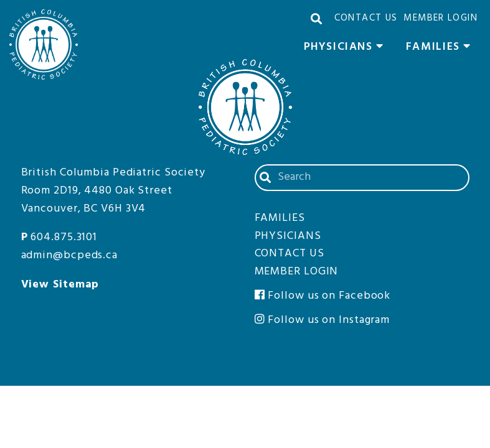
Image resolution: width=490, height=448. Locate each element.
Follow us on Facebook (323, 296)
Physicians (347, 49)
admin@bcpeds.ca (70, 255)
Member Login (441, 18)
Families (442, 49)
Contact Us (366, 18)
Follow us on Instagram (323, 320)
